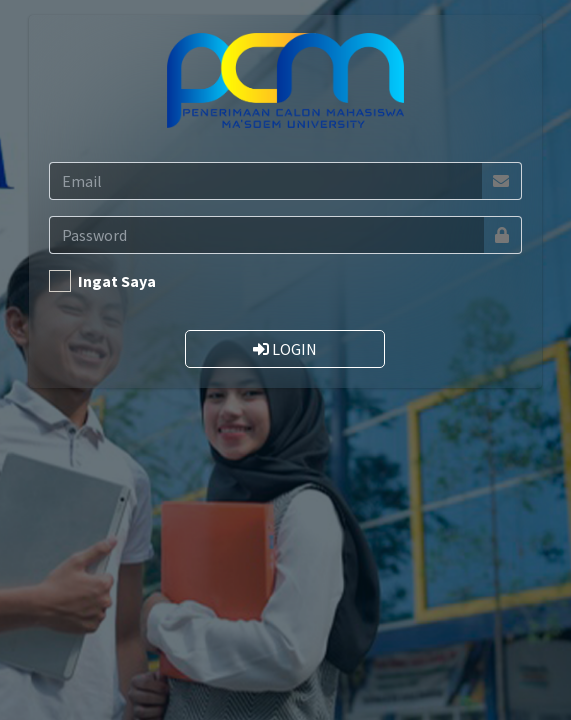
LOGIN (285, 349)
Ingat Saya (117, 281)
